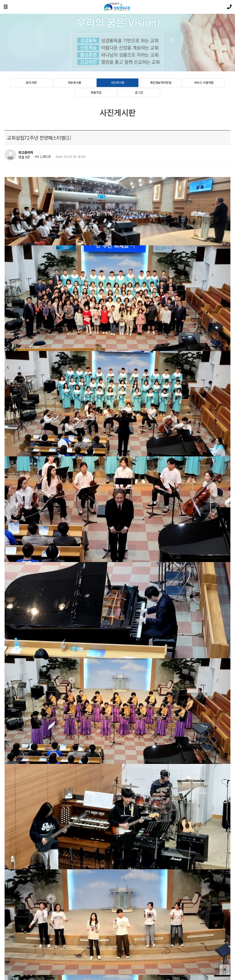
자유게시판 (74, 83)
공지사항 (31, 83)
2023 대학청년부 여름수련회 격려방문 (50, 850)
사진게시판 (118, 83)
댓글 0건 (24, 157)
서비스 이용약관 (204, 83)
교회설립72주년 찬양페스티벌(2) (46, 838)
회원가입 (96, 93)
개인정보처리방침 (161, 83)
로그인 (139, 93)
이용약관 (123, 953)
